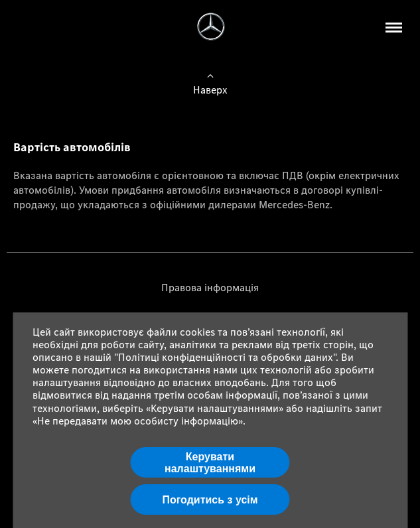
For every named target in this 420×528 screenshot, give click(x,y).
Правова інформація (210, 287)
